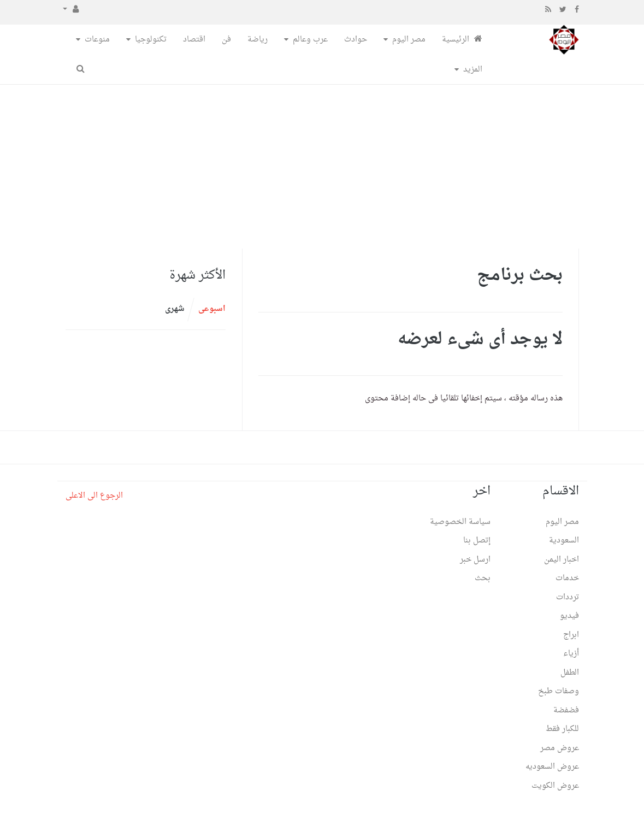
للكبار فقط (562, 729)
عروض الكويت (555, 786)
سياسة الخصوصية (460, 522)
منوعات (97, 40)
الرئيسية (462, 40)
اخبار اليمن (562, 560)
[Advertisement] (322, 167)
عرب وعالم (310, 40)
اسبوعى (212, 309)
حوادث (356, 40)
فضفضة (566, 710)
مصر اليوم (409, 40)
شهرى (175, 309)
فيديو (569, 616)
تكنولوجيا (151, 40)
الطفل (570, 673)
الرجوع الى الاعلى (94, 496)
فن (226, 40)
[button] (71, 10)
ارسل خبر (475, 560)
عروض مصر (560, 748)
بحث (483, 578)
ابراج (571, 635)
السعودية (564, 541)
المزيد (473, 70)
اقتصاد (194, 40)
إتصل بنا (477, 541)
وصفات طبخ (559, 691)
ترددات (568, 597)
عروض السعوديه (552, 767)
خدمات (567, 578)
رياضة (258, 40)
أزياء (571, 654)
